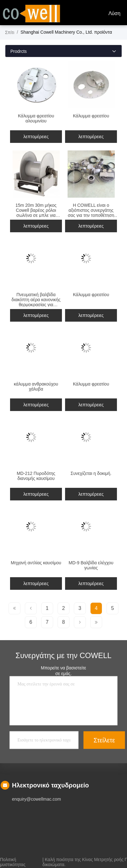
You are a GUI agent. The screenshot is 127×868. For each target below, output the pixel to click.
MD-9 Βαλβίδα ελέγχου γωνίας (91, 565)
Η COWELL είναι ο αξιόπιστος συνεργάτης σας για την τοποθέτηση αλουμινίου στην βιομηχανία (91, 215)
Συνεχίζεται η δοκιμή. (91, 473)
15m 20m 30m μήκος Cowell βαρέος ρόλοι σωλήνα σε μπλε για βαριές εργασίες (36, 213)
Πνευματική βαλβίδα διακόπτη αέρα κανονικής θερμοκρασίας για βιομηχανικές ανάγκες (36, 302)
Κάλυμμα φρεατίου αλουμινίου (36, 118)
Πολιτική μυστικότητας (13, 860)
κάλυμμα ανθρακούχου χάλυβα (36, 386)
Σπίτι (10, 32)
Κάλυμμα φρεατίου (91, 116)
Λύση (114, 13)
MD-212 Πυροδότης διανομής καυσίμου (36, 476)
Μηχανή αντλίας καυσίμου (36, 563)
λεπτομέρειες (36, 137)
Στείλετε (104, 740)
